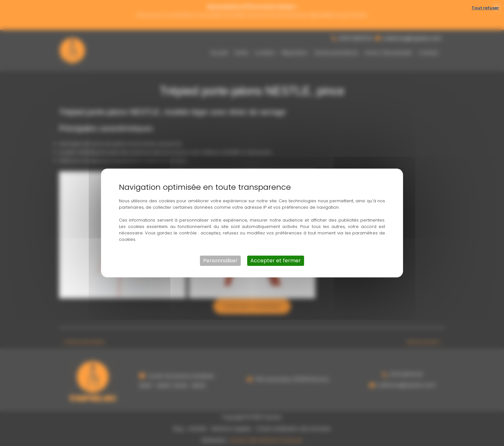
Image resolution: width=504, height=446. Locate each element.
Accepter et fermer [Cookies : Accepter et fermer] (276, 261)
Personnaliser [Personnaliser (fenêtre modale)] (220, 261)
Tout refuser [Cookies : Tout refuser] (485, 8)
